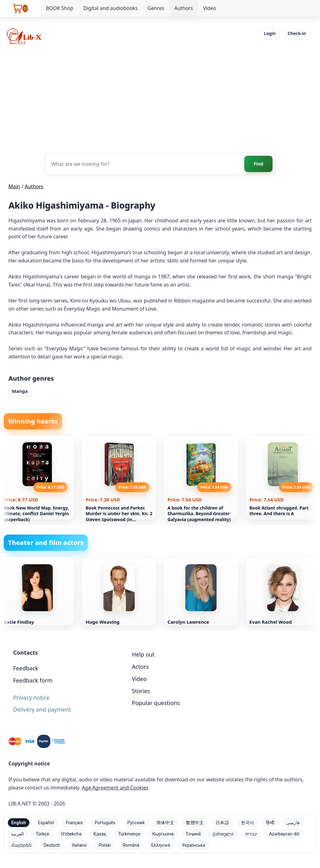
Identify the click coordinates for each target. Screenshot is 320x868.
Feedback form (33, 680)
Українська (194, 845)
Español (46, 823)
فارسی (293, 823)
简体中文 (165, 823)
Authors (184, 8)
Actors (140, 667)
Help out (143, 654)
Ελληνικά (161, 845)
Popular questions (156, 703)
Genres (156, 8)
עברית (251, 834)
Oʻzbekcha (71, 834)
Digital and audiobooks (110, 8)
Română (131, 845)
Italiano (79, 845)
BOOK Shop (60, 8)
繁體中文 (195, 823)
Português (105, 823)
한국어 (248, 823)
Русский (136, 823)
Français (75, 823)
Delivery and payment (42, 709)
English (19, 823)
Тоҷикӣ (193, 834)
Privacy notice (31, 698)
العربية (17, 834)
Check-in (297, 33)
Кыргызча (163, 834)
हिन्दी (270, 823)
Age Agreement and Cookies (115, 788)
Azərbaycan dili (284, 834)
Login (270, 33)
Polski (105, 845)
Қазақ (100, 834)
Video (209, 8)
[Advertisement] (160, 98)
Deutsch (52, 845)
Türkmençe (129, 834)
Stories (141, 691)
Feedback (26, 668)
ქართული (223, 834)
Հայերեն (21, 845)
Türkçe (42, 834)
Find (258, 164)
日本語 (222, 823)
